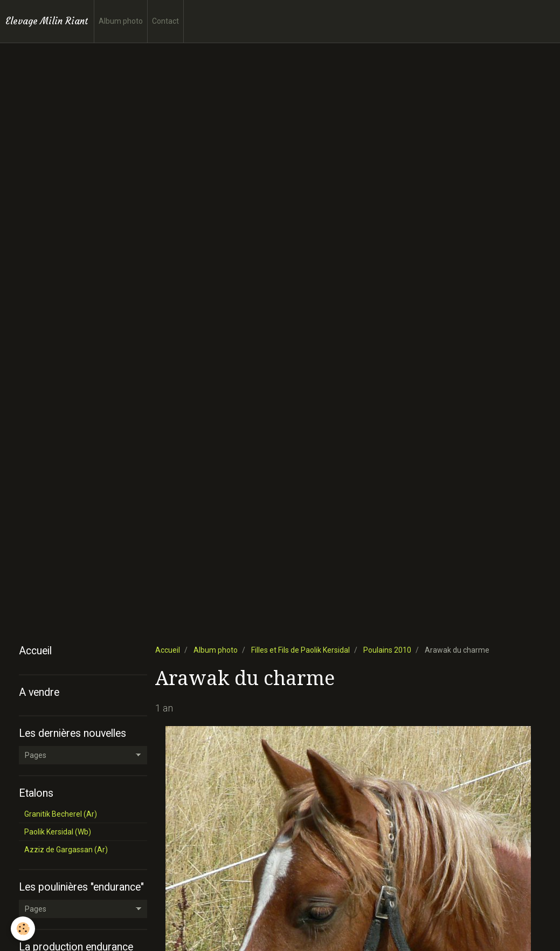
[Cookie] (23, 929)
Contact (165, 21)
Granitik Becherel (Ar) (61, 814)
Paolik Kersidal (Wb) (58, 832)
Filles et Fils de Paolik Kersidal (300, 650)
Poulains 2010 (387, 650)
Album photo (121, 21)
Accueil (168, 650)
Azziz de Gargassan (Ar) (66, 850)
